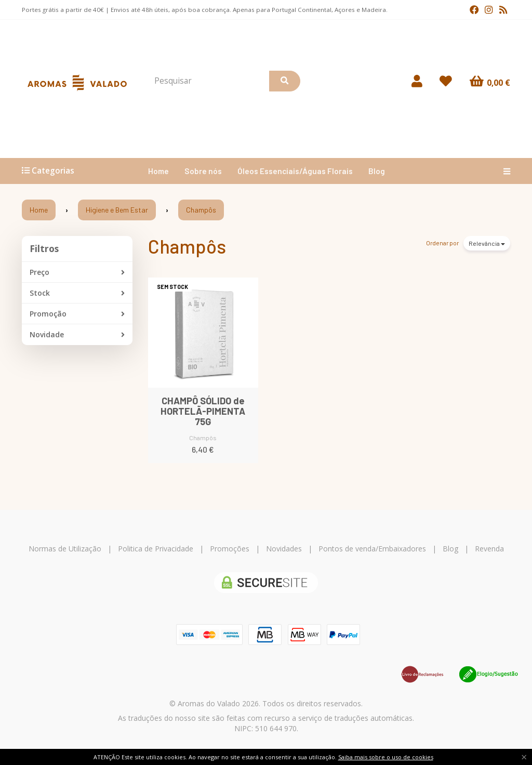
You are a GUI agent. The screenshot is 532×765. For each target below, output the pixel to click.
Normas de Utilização (65, 549)
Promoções (230, 549)
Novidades (284, 549)
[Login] (417, 81)
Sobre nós (203, 171)
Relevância (487, 243)
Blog (377, 171)
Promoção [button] (77, 314)
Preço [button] (77, 272)
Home (158, 171)
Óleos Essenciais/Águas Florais (295, 171)
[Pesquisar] (285, 81)
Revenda (489, 549)
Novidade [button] (77, 335)
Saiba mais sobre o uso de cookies (386, 757)
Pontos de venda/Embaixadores (372, 549)
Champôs (187, 246)
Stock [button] (77, 293)
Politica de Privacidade (156, 549)
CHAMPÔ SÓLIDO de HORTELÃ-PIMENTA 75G (203, 411)
